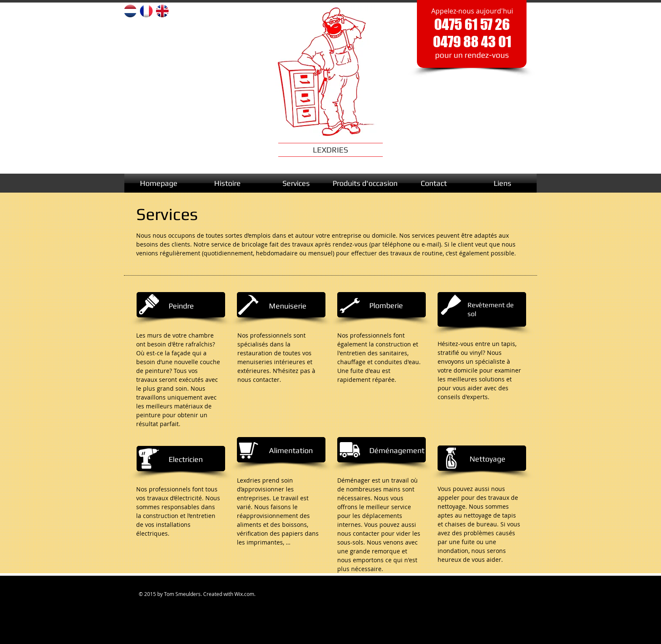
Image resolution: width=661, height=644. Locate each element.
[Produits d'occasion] (365, 183)
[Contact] (434, 183)
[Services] (296, 183)
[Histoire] (227, 183)
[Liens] (502, 183)
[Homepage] (159, 183)
